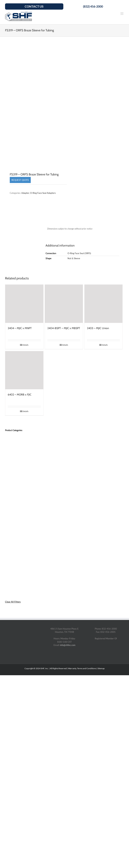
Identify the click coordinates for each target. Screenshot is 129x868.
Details (25, 345)
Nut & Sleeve (74, 258)
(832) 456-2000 (93, 6)
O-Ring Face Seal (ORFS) (79, 253)
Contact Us (34, 6)
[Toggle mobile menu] (122, 14)
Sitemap (101, 668)
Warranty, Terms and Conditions (82, 668)
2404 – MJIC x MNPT (20, 328)
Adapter (25, 193)
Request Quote (20, 180)
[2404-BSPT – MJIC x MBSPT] (64, 304)
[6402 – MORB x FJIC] (24, 370)
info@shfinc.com (68, 645)
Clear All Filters (13, 602)
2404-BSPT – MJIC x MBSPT (64, 328)
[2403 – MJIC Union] (104, 304)
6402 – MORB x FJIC (20, 395)
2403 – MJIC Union (98, 328)
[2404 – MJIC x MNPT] (24, 304)
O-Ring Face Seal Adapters (43, 193)
